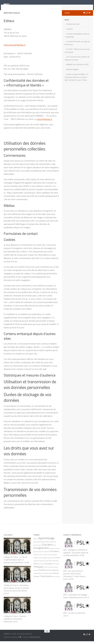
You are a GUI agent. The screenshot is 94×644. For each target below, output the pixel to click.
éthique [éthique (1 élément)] (58, 579)
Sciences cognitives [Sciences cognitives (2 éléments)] (52, 573)
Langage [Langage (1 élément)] (45, 561)
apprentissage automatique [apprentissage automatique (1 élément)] (39, 545)
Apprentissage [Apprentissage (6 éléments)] (46, 541)
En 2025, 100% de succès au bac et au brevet (77, 53)
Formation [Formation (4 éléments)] (54, 554)
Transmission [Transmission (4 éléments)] (46, 579)
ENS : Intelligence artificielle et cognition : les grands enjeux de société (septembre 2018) (76, 555)
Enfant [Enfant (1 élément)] (54, 548)
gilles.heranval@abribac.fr (15, 48)
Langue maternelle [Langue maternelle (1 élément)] (51, 561)
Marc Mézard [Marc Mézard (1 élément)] (49, 564)
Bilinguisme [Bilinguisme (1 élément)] (48, 545)
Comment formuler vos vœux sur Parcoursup (77, 46)
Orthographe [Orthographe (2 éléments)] (48, 566)
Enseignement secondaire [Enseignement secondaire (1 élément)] (54, 551)
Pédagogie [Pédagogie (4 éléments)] (38, 569)
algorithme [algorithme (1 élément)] (36, 542)
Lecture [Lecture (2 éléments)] (58, 560)
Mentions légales (73, 72)
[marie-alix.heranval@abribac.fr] (84, 15)
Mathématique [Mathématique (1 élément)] (56, 564)
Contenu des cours (73, 27)
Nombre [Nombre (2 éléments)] (36, 566)
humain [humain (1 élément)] (49, 558)
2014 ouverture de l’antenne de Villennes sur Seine (77, 61)
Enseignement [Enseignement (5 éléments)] (41, 551)
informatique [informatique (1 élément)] (54, 558)
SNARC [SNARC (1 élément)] (51, 576)
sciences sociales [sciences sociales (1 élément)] (37, 576)
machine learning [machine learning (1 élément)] (43, 564)
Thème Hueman (35, 640)
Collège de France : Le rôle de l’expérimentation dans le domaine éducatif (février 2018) (16, 563)
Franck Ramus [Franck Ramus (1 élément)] (36, 558)
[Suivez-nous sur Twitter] (89, 15)
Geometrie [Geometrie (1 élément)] (45, 558)
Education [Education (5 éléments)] (48, 547)
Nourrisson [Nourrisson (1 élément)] (42, 567)
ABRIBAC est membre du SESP (77, 67)
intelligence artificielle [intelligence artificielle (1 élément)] (38, 561)
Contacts (69, 32)
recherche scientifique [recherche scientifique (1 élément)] (48, 570)
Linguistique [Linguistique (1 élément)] (36, 564)
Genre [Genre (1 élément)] (41, 558)
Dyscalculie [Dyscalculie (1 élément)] (36, 548)
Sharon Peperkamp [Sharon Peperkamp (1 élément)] (45, 576)
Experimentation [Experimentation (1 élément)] (40, 554)
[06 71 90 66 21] (87, 15)
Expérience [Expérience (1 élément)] (47, 554)
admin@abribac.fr (45, 122)
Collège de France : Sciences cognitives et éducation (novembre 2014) (15, 622)
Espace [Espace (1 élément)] (35, 554)
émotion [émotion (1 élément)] (54, 579)
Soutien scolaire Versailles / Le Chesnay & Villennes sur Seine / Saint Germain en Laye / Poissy (76, 80)
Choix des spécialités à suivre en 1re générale (77, 38)
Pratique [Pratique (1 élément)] (57, 567)
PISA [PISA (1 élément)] (54, 567)
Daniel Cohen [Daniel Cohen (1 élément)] (54, 545)
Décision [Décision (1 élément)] (40, 548)
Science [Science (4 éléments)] (42, 573)
